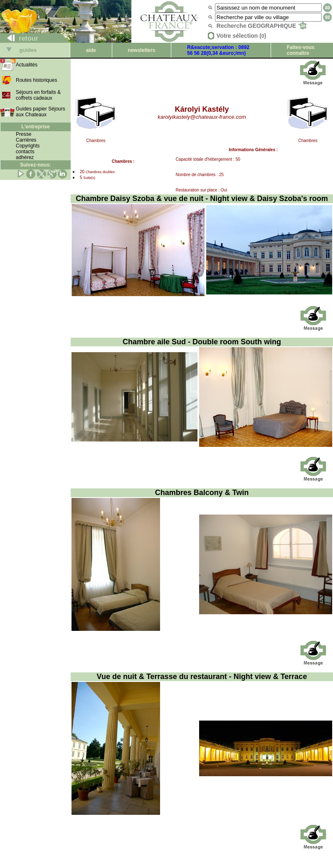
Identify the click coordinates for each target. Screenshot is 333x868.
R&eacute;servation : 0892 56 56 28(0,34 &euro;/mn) (218, 50)
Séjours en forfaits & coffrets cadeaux (38, 95)
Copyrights (28, 146)
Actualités (27, 65)
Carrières (26, 140)
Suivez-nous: (36, 165)
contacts (25, 152)
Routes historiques (36, 80)
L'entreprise (35, 127)
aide (91, 50)
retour (19, 38)
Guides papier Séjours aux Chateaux (41, 112)
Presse (23, 134)
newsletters (141, 50)
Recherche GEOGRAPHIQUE (262, 26)
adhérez (25, 157)
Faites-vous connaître (301, 50)
